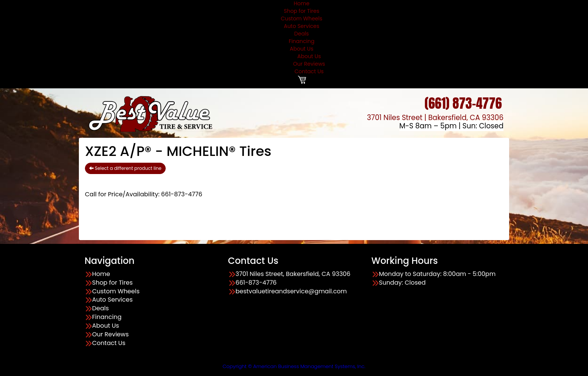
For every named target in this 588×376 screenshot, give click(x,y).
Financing (302, 41)
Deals (302, 34)
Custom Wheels (302, 18)
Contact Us (309, 71)
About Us (302, 49)
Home (101, 274)
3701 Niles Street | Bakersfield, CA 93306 (435, 118)
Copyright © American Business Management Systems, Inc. (294, 366)
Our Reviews (309, 64)
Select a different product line (125, 168)
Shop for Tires (302, 11)
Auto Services (302, 26)
